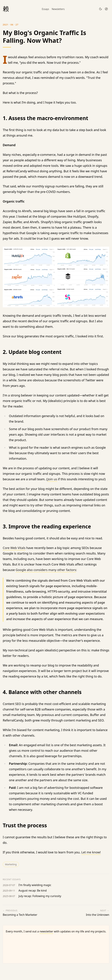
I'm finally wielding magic (35, 885)
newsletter (46, 931)
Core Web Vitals (14, 548)
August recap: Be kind (33, 891)
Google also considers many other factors (46, 570)
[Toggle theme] (100, 9)
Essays (45, 9)
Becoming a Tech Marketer (20, 915)
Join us (52, 479)
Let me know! (91, 852)
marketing (11, 864)
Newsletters (58, 9)
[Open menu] (106, 9)
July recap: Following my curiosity (40, 896)
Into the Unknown (98, 915)
